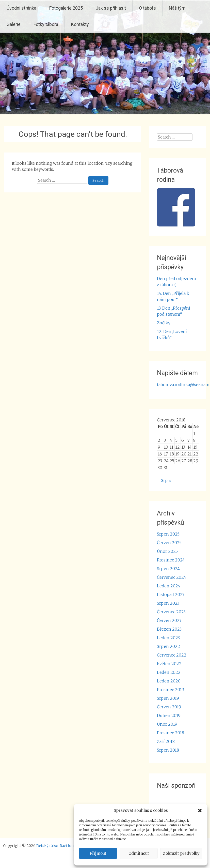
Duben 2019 (169, 715)
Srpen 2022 (168, 646)
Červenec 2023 (171, 612)
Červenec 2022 (172, 655)
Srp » (166, 480)
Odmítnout (139, 853)
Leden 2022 (169, 672)
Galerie (14, 24)
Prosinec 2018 (171, 733)
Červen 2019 (169, 707)
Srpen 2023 (168, 603)
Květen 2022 (169, 664)
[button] (200, 811)
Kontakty (80, 24)
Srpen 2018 (168, 750)
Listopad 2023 (171, 595)
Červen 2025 (169, 543)
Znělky (164, 323)
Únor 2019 (167, 724)
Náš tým (177, 8)
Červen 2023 (169, 620)
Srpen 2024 (168, 569)
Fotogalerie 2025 (66, 8)
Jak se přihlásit (111, 8)
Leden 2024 (169, 586)
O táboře (147, 8)
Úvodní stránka (21, 8)
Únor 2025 (167, 551)
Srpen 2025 (168, 534)
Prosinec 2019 (171, 690)
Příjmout (98, 853)
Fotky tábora (46, 24)
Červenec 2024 (172, 577)
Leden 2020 (169, 681)
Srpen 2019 (168, 698)
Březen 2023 (169, 629)
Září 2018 (166, 741)
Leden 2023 (168, 638)
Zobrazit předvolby (181, 853)
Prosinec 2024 (171, 560)
